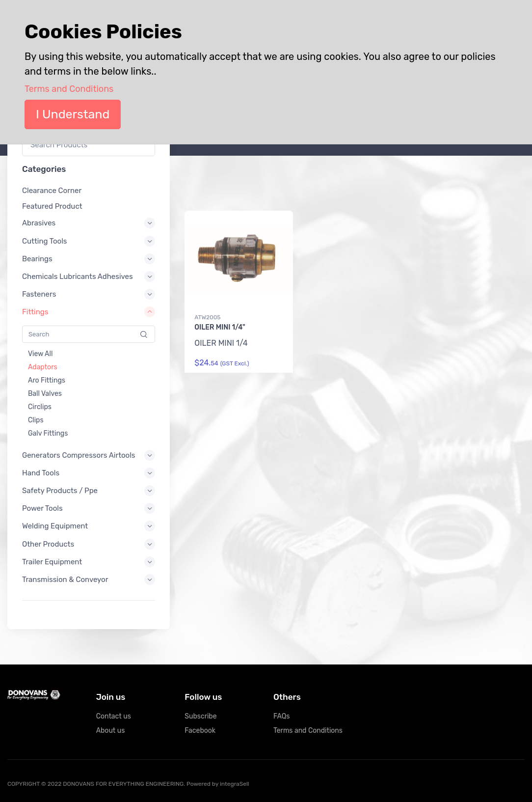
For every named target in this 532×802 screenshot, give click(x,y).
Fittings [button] (35, 312)
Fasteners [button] (39, 295)
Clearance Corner (52, 191)
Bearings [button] (37, 259)
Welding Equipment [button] (55, 526)
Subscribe (200, 716)
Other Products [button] (48, 544)
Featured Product (52, 207)
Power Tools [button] (42, 509)
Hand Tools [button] (41, 473)
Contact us (114, 716)
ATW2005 (207, 317)
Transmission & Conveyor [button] (65, 580)
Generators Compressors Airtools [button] (79, 455)
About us (111, 731)
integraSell (235, 784)
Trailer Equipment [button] (52, 562)
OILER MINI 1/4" (220, 327)
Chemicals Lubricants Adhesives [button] (78, 277)
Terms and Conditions (308, 731)
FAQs (281, 716)
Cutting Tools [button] (45, 241)
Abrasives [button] (39, 223)
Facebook (200, 731)
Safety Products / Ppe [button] (60, 491)
